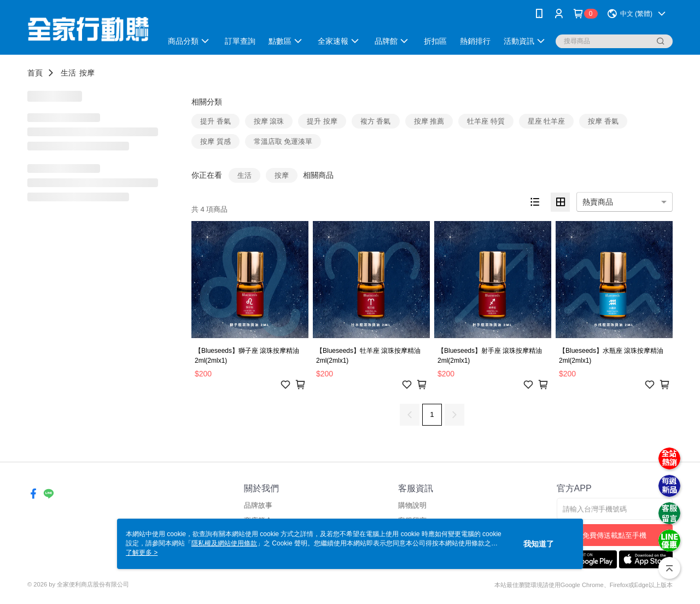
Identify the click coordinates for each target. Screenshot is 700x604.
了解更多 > (142, 553)
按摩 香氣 (603, 121)
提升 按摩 (322, 121)
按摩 (87, 73)
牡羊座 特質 (486, 121)
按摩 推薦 (429, 121)
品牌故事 (258, 505)
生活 (68, 73)
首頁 (35, 73)
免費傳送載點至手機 (614, 535)
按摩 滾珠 (269, 121)
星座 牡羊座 (547, 121)
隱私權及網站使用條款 (224, 543)
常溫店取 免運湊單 (283, 141)
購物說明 (412, 505)
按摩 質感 (215, 141)
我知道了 (539, 544)
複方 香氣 (376, 121)
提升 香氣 (215, 121)
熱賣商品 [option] (598, 202)
